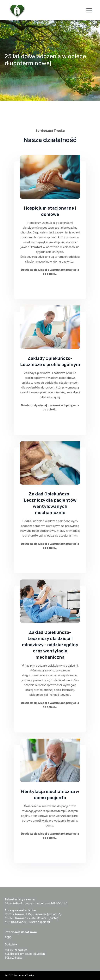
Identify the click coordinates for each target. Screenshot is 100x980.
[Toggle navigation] (89, 10)
